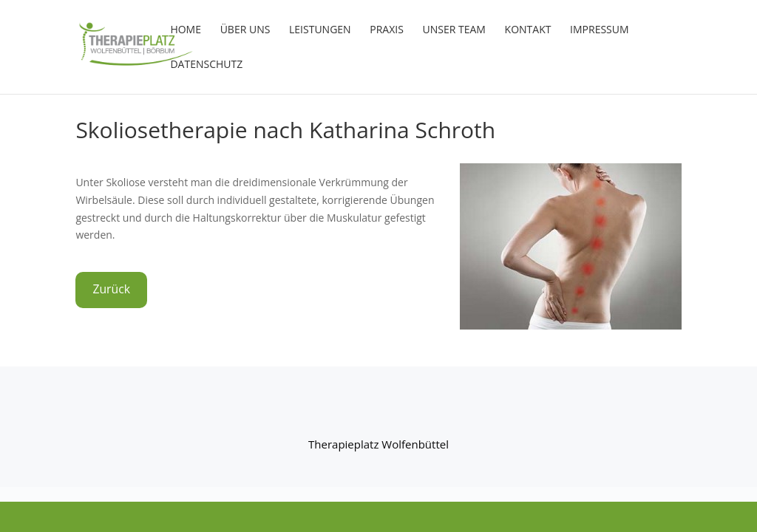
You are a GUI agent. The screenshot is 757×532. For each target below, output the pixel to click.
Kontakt (528, 30)
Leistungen (320, 30)
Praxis (387, 30)
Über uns (245, 30)
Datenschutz (206, 65)
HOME (186, 30)
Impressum (600, 30)
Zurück (111, 289)
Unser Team (454, 30)
